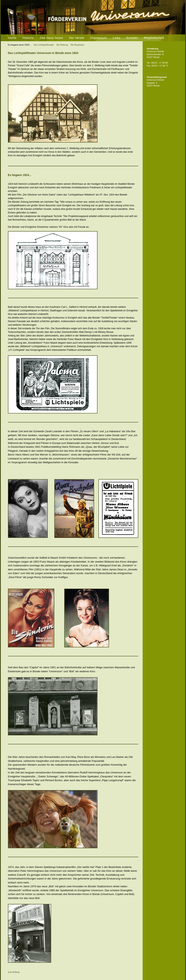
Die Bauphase (78, 45)
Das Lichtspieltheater (31, 45)
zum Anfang (14, 972)
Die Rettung (62, 45)
